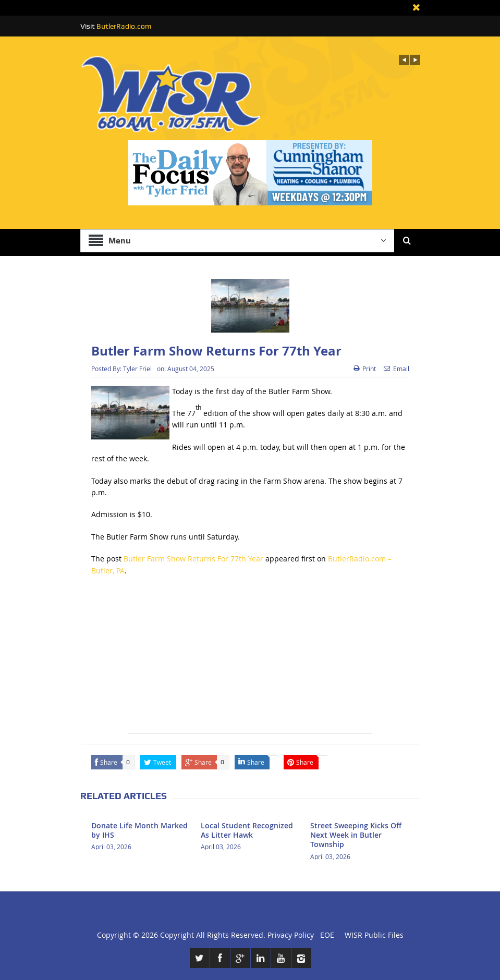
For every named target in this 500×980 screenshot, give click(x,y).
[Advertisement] (250, 660)
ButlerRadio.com (124, 26)
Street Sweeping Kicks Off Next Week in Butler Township (356, 835)
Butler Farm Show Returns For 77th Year (193, 559)
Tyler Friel (137, 369)
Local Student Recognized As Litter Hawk (247, 830)
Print (365, 369)
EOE (325, 935)
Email (397, 369)
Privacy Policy (291, 935)
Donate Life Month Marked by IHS (139, 830)
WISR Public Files (374, 935)
